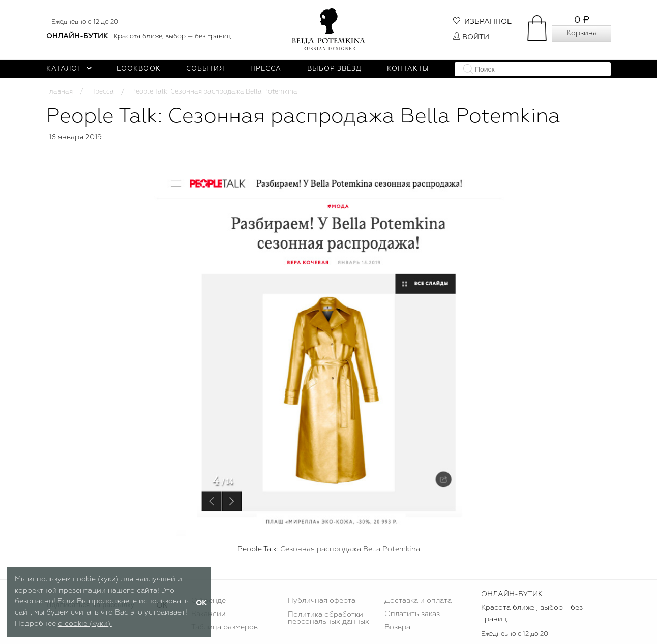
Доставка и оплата (418, 601)
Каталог (69, 69)
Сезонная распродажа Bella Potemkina (350, 549)
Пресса (266, 69)
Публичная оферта (322, 601)
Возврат (399, 627)
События (205, 69)
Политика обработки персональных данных (328, 618)
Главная (59, 92)
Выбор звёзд (334, 69)
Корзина (582, 33)
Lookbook (139, 69)
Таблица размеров (225, 627)
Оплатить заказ (412, 614)
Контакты (408, 69)
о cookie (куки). (85, 624)
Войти (471, 37)
